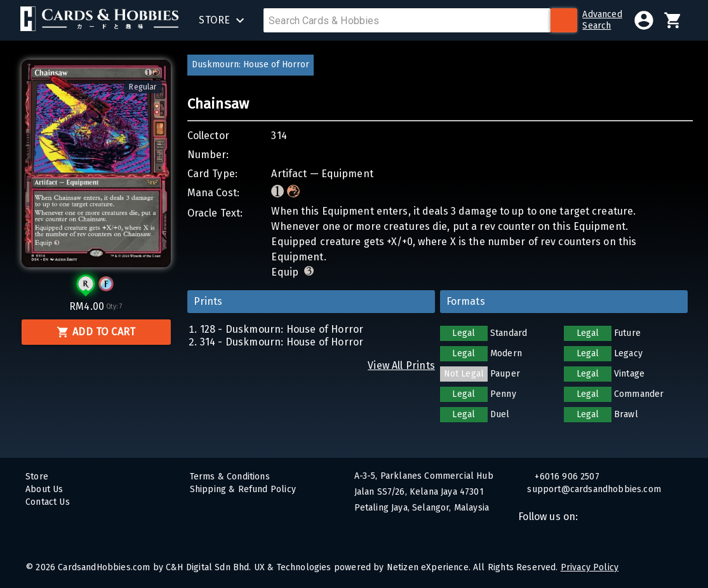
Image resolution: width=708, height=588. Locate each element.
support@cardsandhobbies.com (600, 489)
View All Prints (401, 365)
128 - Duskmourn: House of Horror (282, 329)
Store (37, 477)
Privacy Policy (590, 567)
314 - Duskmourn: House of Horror (282, 342)
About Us (44, 489)
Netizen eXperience (428, 567)
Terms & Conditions (230, 477)
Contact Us (48, 502)
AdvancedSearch (602, 20)
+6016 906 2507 (566, 477)
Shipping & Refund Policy (243, 489)
